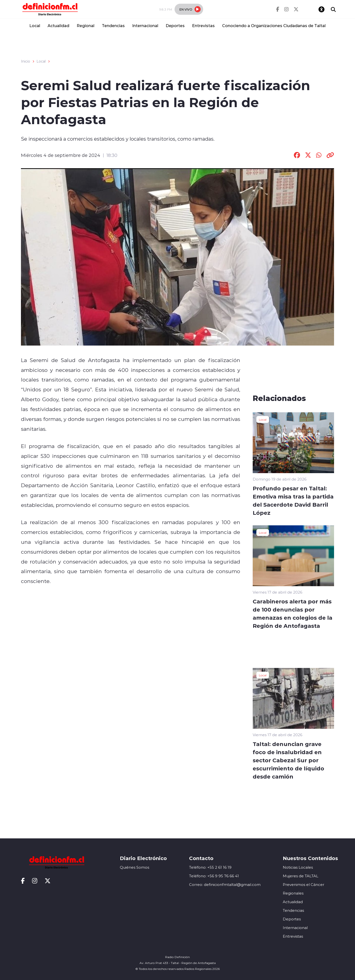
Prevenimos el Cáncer (303, 885)
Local (35, 25)
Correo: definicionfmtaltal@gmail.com (225, 885)
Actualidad (58, 25)
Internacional (145, 25)
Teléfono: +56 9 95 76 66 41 (214, 876)
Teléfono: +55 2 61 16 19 (210, 867)
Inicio (26, 61)
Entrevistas (203, 25)
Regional (86, 25)
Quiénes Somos (134, 867)
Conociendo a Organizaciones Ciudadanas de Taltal (274, 25)
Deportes (175, 25)
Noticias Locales (298, 867)
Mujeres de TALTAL (301, 876)
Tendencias (113, 25)
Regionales (293, 893)
